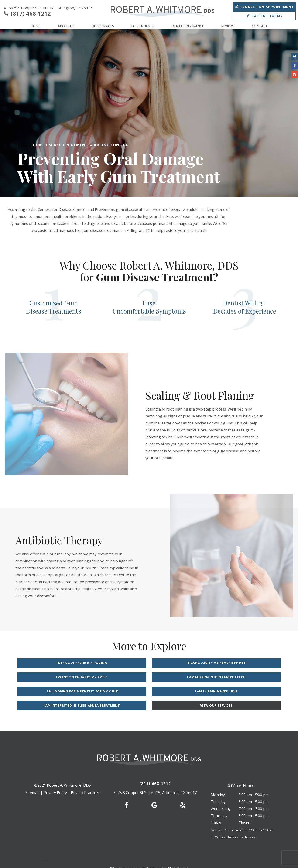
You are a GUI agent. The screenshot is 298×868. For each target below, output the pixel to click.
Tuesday (218, 788)
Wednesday (221, 795)
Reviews (228, 26)
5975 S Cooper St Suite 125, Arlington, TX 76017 (47, 8)
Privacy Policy (55, 779)
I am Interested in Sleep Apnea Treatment (104, 692)
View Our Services (194, 692)
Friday (216, 809)
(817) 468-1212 (27, 14)
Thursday (219, 802)
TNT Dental (178, 855)
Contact (260, 26)
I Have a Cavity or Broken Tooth (149, 663)
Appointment (264, 7)
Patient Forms (264, 16)
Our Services (103, 26)
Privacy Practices (85, 779)
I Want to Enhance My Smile (239, 663)
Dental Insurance (188, 26)
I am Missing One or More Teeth (60, 678)
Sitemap (33, 779)
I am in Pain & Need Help (238, 678)
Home (36, 26)
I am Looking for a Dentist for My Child (149, 678)
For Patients (143, 26)
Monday (218, 781)
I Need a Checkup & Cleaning (60, 663)
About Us (66, 26)
